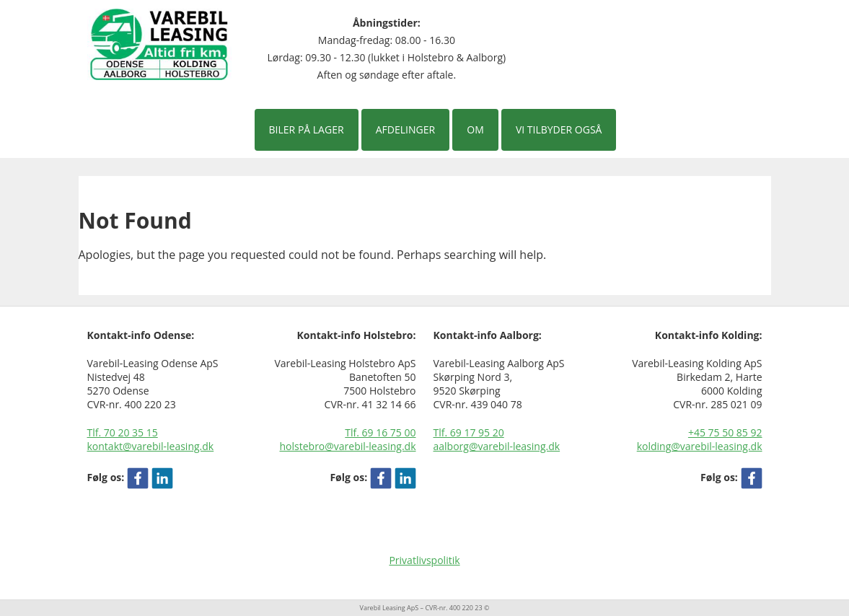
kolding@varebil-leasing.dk (700, 446)
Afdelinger (405, 129)
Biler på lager (307, 129)
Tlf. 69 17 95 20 (469, 432)
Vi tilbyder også (559, 129)
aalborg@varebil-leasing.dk (497, 446)
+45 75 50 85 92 (725, 432)
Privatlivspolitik (424, 560)
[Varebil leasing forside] (159, 43)
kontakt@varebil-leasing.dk (151, 446)
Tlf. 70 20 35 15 (123, 432)
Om (475, 129)
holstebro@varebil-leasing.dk (348, 446)
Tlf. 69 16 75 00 (380, 432)
